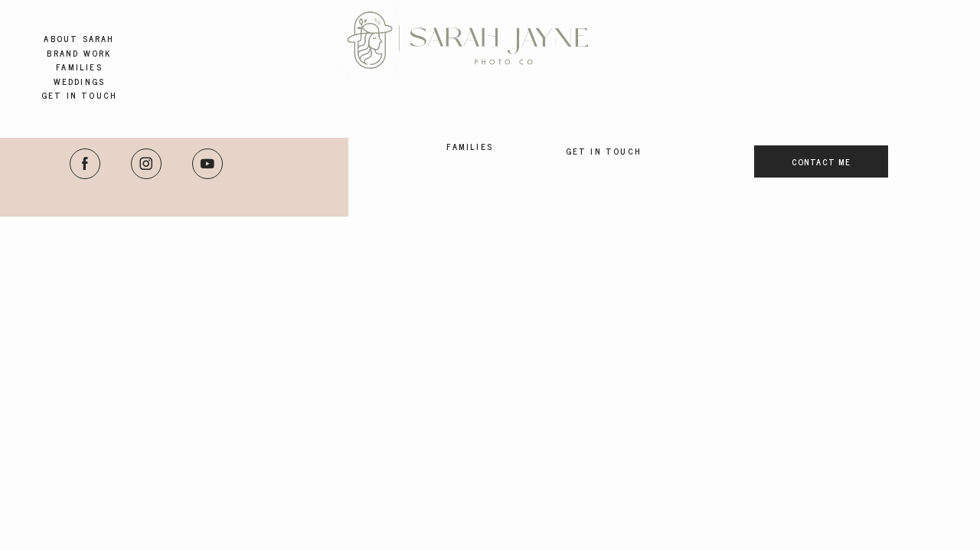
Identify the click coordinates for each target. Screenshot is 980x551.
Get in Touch (79, 95)
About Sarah (79, 39)
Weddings (80, 82)
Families (79, 67)
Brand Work (79, 53)
